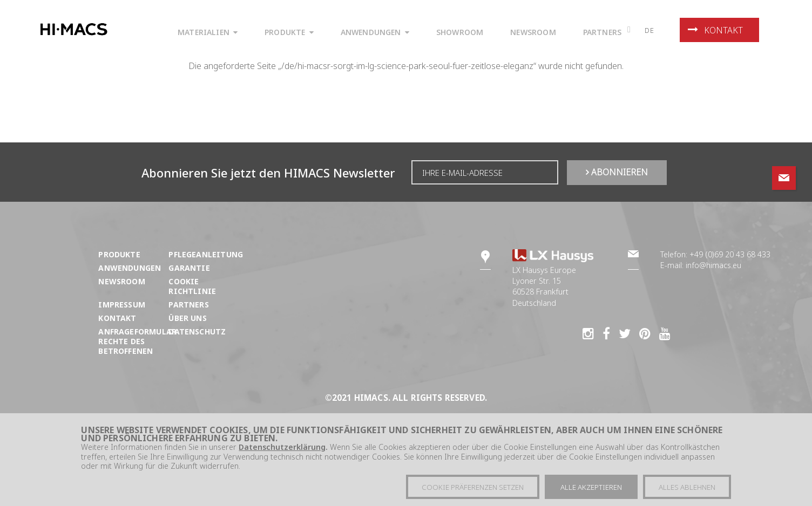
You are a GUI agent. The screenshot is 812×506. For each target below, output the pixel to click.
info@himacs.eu (713, 265)
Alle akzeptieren (591, 489)
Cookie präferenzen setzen (473, 489)
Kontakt (715, 30)
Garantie (189, 268)
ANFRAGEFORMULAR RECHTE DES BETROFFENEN (137, 341)
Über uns (187, 318)
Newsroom (121, 281)
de (649, 30)
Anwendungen (130, 268)
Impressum (122, 305)
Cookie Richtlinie (192, 286)
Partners (188, 305)
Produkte (119, 254)
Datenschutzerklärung (282, 449)
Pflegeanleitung (206, 254)
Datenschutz (197, 331)
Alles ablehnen (687, 489)
